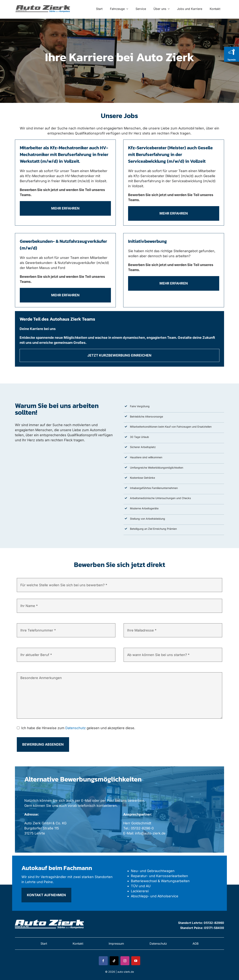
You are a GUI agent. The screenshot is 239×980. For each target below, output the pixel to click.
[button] (8, 972)
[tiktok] (114, 961)
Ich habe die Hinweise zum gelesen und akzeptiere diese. (78, 728)
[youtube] (136, 961)
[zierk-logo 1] (43, 5)
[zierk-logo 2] (50, 919)
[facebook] (103, 961)
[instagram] (125, 961)
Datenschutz (76, 728)
